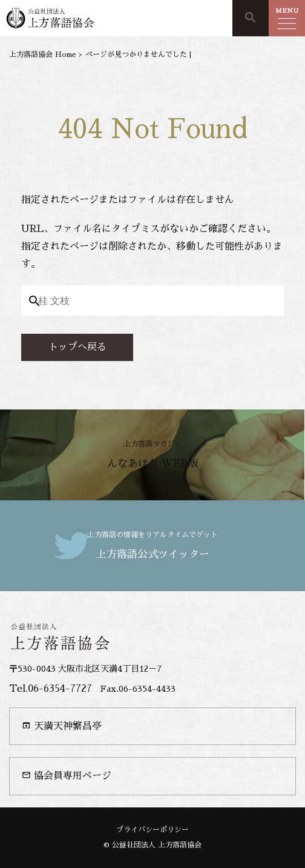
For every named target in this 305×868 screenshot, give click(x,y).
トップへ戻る (77, 347)
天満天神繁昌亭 (62, 726)
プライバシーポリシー (152, 830)
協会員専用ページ (67, 776)
